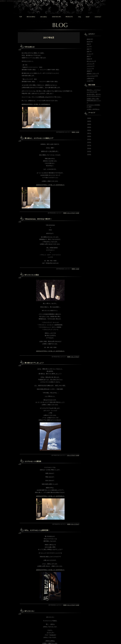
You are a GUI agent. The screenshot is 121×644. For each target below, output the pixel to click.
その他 (77, 132)
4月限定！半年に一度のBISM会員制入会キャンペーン (94, 101)
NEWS (73, 132)
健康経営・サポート (92, 74)
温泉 (88, 51)
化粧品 (89, 59)
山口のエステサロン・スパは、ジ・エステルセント (36, 104)
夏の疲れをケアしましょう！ (34, 363)
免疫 (88, 49)
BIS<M (88, 42)
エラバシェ (90, 64)
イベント (89, 69)
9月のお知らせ (30, 47)
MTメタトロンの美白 (32, 275)
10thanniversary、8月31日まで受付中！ (38, 219)
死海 (88, 44)
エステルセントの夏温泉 (33, 461)
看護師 (89, 71)
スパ (88, 47)
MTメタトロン (29, 611)
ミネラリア (90, 66)
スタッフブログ (71, 213)
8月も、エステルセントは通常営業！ (37, 530)
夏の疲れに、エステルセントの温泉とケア (39, 138)
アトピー (89, 54)
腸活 (88, 56)
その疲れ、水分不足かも (93, 109)
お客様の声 (90, 78)
